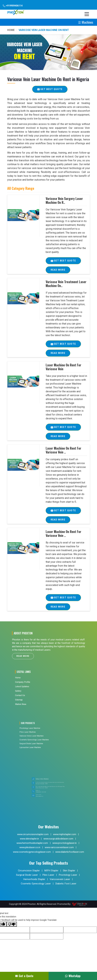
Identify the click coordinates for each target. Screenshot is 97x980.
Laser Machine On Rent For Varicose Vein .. (63, 450)
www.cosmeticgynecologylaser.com (32, 852)
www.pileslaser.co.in (30, 847)
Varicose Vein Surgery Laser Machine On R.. (64, 200)
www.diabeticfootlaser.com (70, 852)
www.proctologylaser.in (65, 843)
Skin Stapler (69, 871)
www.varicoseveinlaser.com (59, 847)
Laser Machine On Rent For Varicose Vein (63, 367)
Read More (58, 271)
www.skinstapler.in (29, 839)
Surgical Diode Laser (27, 875)
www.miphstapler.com (65, 834)
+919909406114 (13, 6)
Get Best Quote (66, 262)
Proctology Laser (68, 875)
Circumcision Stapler (29, 871)
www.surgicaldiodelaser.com (58, 839)
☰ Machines (86, 22)
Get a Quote (24, 976)
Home (11, 30)
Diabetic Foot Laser (66, 884)
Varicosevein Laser (60, 879)
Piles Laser (48, 875)
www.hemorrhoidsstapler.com (32, 843)
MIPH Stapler (51, 871)
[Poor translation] (12, 924)
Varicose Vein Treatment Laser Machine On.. (66, 284)
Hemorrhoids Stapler (34, 879)
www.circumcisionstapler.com (33, 834)
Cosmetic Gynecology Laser (36, 884)
